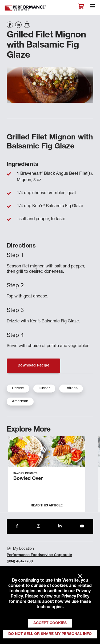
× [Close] (80, 577)
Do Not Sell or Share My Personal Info (50, 634)
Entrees (71, 389)
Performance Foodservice (26, 8)
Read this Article (47, 506)
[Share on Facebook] (10, 25)
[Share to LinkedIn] (60, 526)
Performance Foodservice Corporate (39, 555)
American (20, 402)
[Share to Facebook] (17, 526)
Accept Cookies (50, 623)
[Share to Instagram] (38, 526)
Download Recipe (33, 366)
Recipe (18, 389)
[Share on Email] (27, 25)
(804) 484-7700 (20, 562)
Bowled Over (28, 479)
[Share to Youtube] (82, 526)
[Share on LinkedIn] (18, 25)
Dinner (44, 389)
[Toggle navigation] (93, 8)
